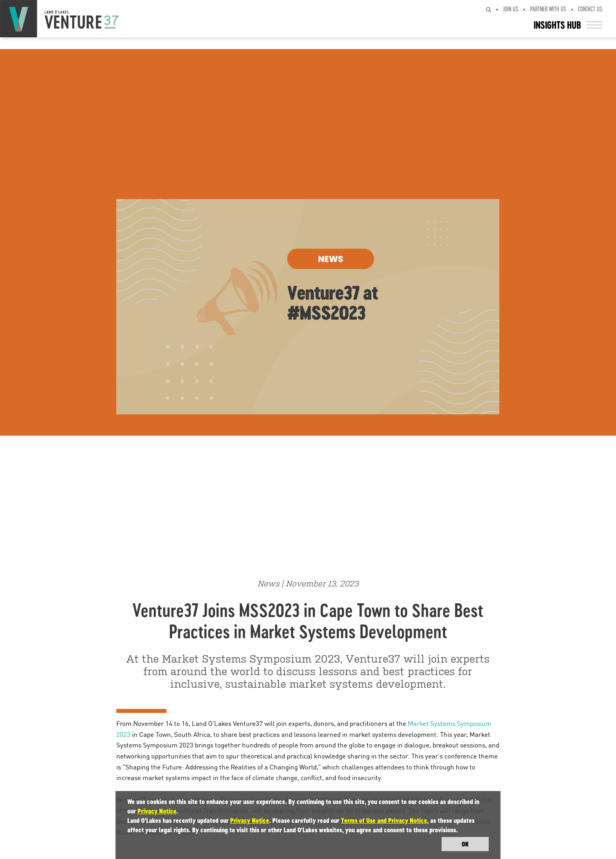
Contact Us (590, 9)
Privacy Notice (157, 811)
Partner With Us (548, 9)
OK (465, 844)
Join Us (511, 9)
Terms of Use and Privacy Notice (384, 821)
